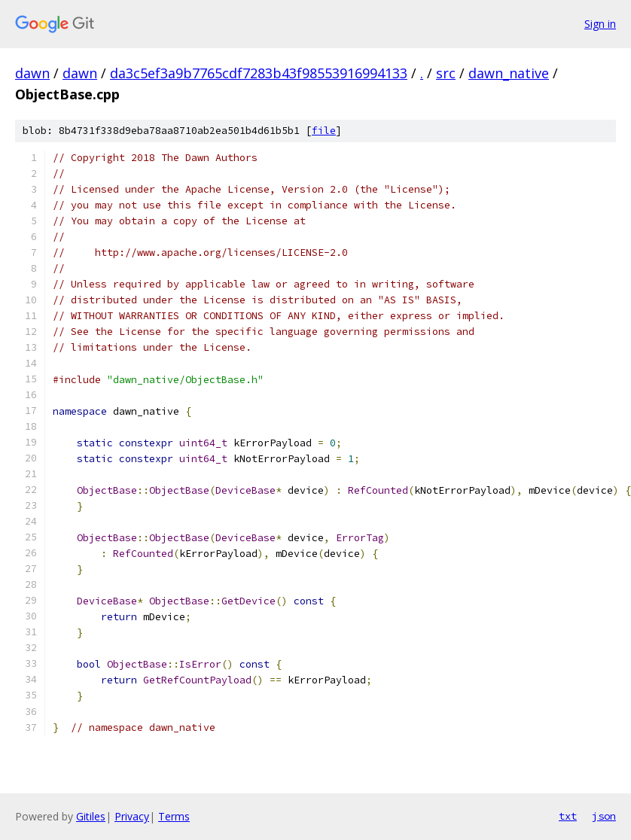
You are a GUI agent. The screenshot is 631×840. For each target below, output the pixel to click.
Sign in (600, 24)
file (324, 131)
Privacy (132, 816)
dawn (32, 73)
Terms (174, 816)
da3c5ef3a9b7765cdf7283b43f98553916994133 (259, 73)
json (604, 816)
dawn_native (509, 73)
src (446, 73)
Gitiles (91, 816)
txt (568, 816)
